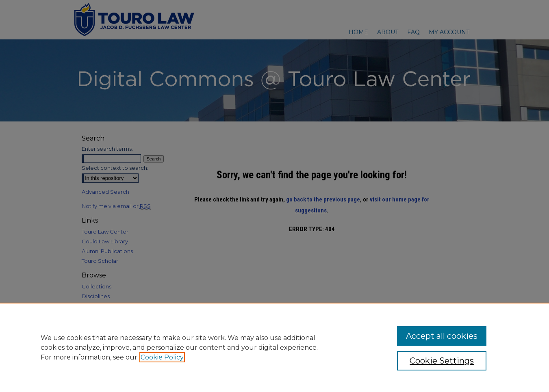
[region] (274, 347)
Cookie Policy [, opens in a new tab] (162, 357)
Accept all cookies (442, 336)
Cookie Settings (442, 361)
